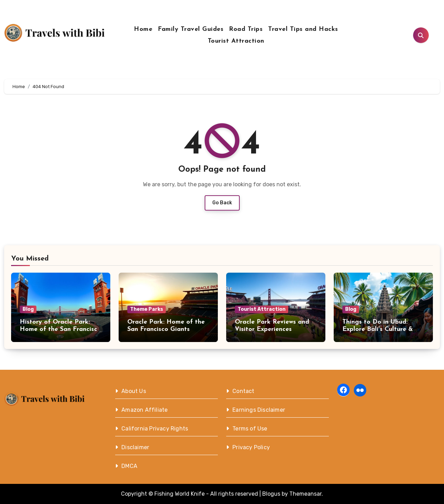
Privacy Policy (251, 447)
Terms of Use (250, 429)
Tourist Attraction (236, 41)
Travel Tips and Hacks (303, 29)
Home (143, 29)
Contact (243, 391)
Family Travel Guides (191, 29)
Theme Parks (147, 309)
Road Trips (246, 29)
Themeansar (305, 494)
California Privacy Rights (155, 429)
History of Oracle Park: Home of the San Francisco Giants (60, 330)
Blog (28, 309)
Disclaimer (135, 447)
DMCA (129, 466)
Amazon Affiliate (144, 410)
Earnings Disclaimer (259, 410)
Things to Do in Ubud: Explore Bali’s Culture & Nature (378, 330)
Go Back (222, 203)
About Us (134, 391)
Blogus (271, 494)
